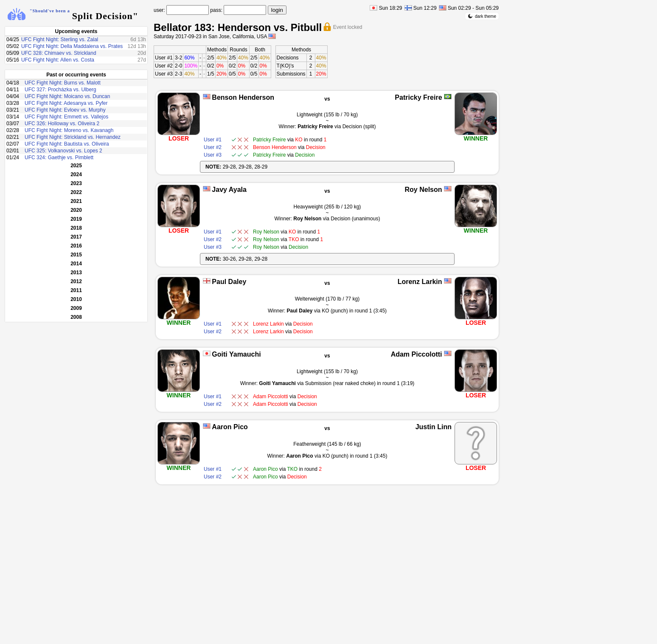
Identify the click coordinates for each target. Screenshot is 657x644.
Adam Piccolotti (417, 354)
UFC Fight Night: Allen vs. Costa (58, 60)
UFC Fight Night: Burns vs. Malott (63, 83)
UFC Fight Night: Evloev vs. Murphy (65, 110)
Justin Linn (434, 427)
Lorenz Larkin (420, 282)
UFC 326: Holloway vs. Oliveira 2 (62, 124)
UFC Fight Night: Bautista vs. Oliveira (67, 144)
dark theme (482, 16)
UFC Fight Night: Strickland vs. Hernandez (73, 137)
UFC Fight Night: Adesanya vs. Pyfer (66, 103)
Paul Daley (229, 282)
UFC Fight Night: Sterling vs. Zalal (60, 39)
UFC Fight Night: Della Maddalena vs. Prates (72, 46)
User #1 (164, 58)
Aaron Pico (230, 427)
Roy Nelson (424, 190)
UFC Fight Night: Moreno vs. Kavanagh (69, 130)
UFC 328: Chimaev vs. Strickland (59, 53)
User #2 (164, 66)
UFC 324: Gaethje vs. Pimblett (59, 157)
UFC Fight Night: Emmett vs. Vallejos (66, 117)
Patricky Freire (418, 97)
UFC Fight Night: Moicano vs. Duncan (67, 96)
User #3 (164, 74)
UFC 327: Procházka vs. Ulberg (60, 90)
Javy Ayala (229, 190)
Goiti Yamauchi (236, 354)
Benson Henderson (243, 97)
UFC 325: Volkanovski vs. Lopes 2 (63, 151)
